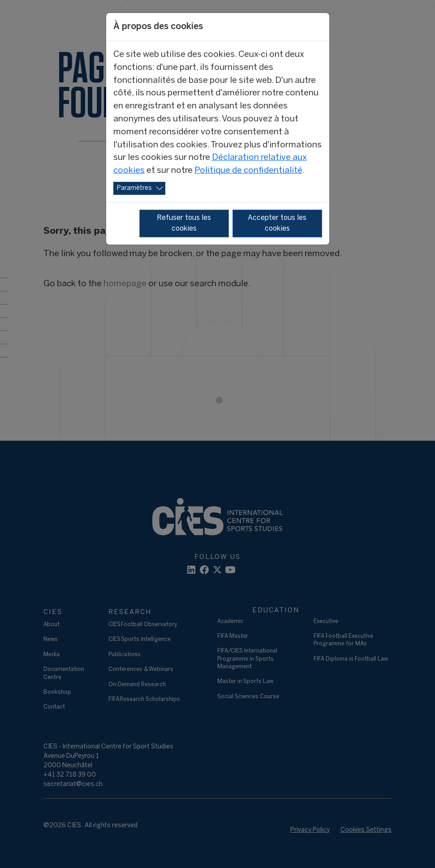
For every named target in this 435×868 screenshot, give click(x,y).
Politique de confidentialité (248, 171)
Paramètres (134, 188)
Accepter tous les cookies (277, 223)
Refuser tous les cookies (184, 223)
